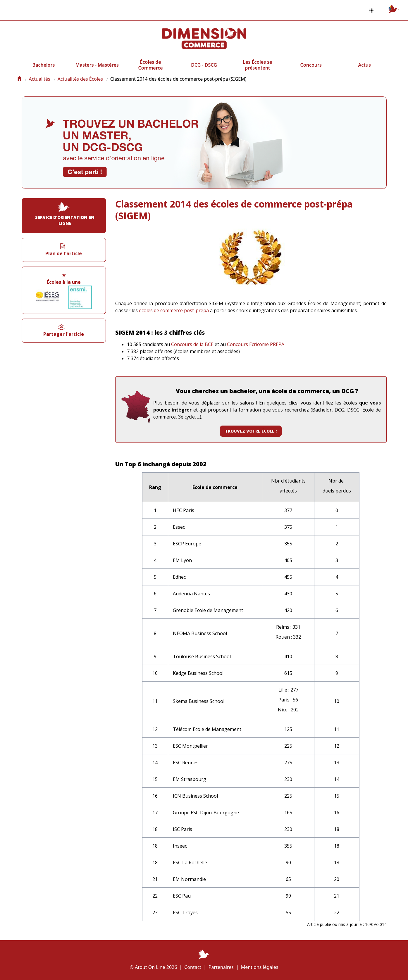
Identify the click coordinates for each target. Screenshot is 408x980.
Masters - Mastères (97, 65)
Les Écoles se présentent (257, 65)
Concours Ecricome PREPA (256, 344)
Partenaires (221, 967)
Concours (311, 65)
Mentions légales (260, 967)
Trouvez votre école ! (251, 431)
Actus (364, 65)
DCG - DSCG (204, 65)
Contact (193, 967)
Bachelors (44, 65)
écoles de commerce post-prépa (174, 310)
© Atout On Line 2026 (154, 967)
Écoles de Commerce (151, 65)
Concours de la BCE (192, 344)
